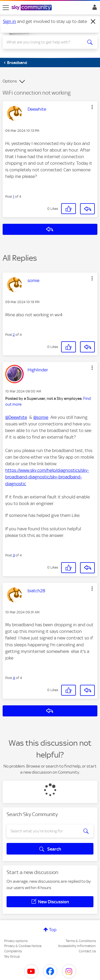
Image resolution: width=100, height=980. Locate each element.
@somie (41, 417)
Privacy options (16, 941)
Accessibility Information (77, 946)
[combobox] (45, 42)
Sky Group (12, 956)
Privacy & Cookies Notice (23, 946)
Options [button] (10, 81)
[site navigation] (6, 8)
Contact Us (87, 951)
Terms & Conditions (81, 941)
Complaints (13, 951)
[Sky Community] (32, 8)
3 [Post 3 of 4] (14, 555)
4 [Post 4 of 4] (14, 678)
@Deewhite (16, 417)
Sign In (94, 9)
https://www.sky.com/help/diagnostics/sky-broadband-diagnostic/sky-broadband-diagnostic (47, 477)
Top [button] (53, 930)
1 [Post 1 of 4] (14, 197)
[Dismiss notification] (93, 22)
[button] (92, 107)
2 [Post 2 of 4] (14, 335)
